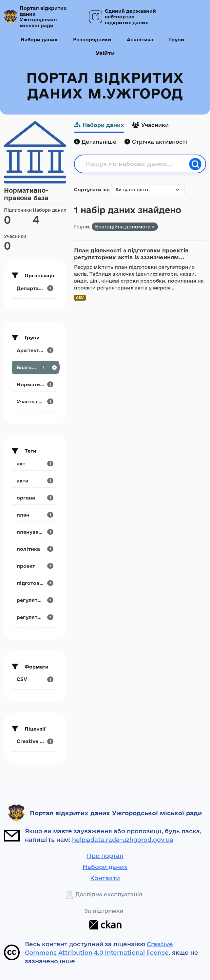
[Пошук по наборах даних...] (135, 164)
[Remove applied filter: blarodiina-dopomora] (153, 227)
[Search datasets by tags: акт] (35, 464)
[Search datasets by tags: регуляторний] (35, 617)
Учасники (150, 125)
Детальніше (95, 142)
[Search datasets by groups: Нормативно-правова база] (35, 384)
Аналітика (140, 40)
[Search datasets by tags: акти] (35, 481)
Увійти (105, 53)
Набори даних (39, 40)
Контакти (105, 878)
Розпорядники (92, 40)
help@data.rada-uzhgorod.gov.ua (123, 840)
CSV (80, 298)
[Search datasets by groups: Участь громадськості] (35, 402)
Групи (177, 40)
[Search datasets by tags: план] (35, 515)
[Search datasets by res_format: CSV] (35, 679)
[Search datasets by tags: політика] (35, 549)
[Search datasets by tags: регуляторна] (35, 600)
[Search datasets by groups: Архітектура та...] (35, 350)
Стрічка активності (156, 142)
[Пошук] (195, 164)
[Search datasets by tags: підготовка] (35, 583)
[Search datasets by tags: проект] (35, 566)
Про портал (105, 856)
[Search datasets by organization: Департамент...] (35, 288)
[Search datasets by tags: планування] (35, 532)
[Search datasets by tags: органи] (35, 498)
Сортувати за (91, 190)
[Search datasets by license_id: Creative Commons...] (35, 741)
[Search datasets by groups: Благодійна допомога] (35, 367)
